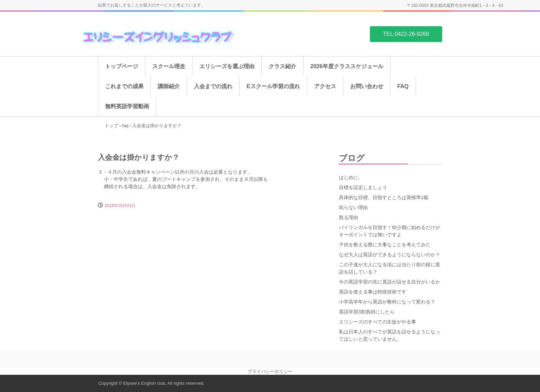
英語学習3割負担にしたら (367, 312)
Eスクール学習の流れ (273, 86)
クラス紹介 (282, 66)
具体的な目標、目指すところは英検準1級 (384, 197)
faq (125, 126)
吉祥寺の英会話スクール (155, 34)
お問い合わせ (367, 86)
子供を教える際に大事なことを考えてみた (385, 245)
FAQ (403, 86)
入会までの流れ (213, 86)
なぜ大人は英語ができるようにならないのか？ (390, 255)
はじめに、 (351, 177)
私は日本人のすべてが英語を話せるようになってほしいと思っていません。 (390, 335)
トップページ (122, 66)
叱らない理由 (353, 207)
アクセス (325, 86)
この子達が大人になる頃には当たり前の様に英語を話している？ (390, 268)
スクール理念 (169, 66)
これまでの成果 (124, 86)
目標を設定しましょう (363, 187)
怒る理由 (349, 217)
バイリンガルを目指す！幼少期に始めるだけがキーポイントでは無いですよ (390, 231)
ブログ (352, 158)
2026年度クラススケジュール (347, 66)
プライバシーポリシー (270, 372)
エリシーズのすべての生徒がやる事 (377, 322)
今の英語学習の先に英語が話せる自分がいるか (390, 282)
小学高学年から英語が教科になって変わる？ (387, 302)
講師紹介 (169, 86)
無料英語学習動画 (127, 106)
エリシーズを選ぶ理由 (227, 66)
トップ (111, 126)
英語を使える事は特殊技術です (373, 292)
